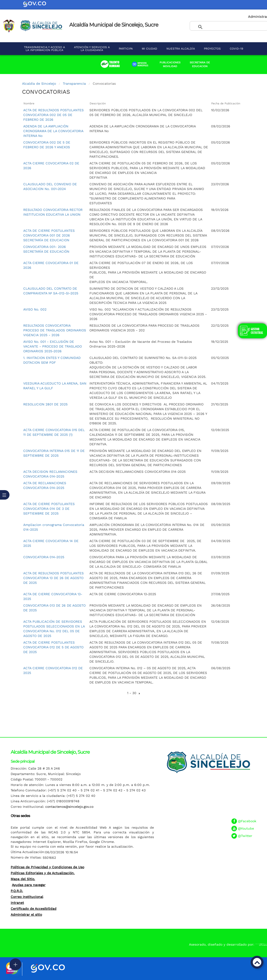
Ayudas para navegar (29, 885)
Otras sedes (20, 816)
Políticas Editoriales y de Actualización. (43, 873)
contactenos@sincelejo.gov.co (69, 807)
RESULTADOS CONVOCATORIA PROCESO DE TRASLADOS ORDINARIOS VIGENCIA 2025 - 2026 (55, 330)
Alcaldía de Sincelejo (39, 84)
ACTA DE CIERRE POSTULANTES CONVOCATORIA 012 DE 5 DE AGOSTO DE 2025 (53, 647)
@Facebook (247, 821)
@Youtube (246, 828)
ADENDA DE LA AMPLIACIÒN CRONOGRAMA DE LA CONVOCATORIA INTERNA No (53, 131)
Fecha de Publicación (226, 103)
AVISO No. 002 (35, 309)
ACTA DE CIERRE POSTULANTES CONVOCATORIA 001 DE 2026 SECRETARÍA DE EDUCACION (49, 235)
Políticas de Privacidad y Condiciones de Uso (47, 867)
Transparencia (74, 84)
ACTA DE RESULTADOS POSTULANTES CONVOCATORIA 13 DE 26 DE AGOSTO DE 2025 (53, 578)
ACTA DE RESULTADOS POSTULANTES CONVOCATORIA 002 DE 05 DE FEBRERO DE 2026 (53, 115)
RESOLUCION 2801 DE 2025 (45, 404)
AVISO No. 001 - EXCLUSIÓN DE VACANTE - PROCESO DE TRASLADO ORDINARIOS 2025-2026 (53, 346)
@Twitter (245, 836)
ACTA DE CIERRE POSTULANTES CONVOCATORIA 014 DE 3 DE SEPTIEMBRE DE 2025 (49, 509)
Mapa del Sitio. (23, 879)
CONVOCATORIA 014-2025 (44, 557)
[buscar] (223, 28)
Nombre (29, 103)
